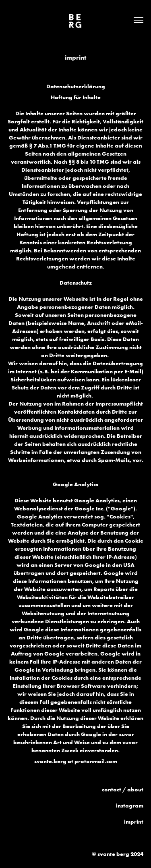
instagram (130, 806)
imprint (134, 822)
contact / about (123, 789)
